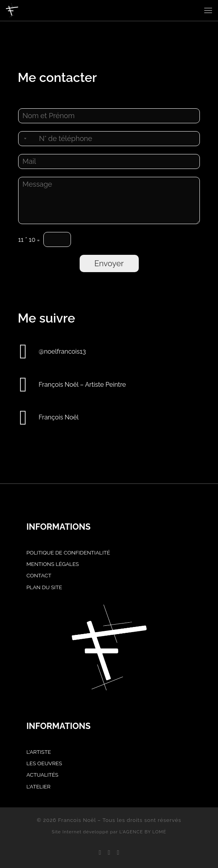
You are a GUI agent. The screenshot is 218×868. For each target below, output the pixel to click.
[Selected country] (24, 139)
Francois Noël (77, 820)
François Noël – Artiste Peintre (82, 385)
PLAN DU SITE (44, 587)
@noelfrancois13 (62, 351)
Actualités (42, 775)
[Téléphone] (109, 139)
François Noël (59, 417)
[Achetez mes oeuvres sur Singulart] (118, 852)
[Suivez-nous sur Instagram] (109, 852)
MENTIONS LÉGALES (53, 564)
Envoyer (109, 263)
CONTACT (39, 575)
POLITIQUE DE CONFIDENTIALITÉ (68, 553)
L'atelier (38, 786)
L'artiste (39, 752)
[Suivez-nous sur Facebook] (100, 852)
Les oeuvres (44, 763)
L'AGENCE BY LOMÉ (143, 832)
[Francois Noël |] (12, 9)
